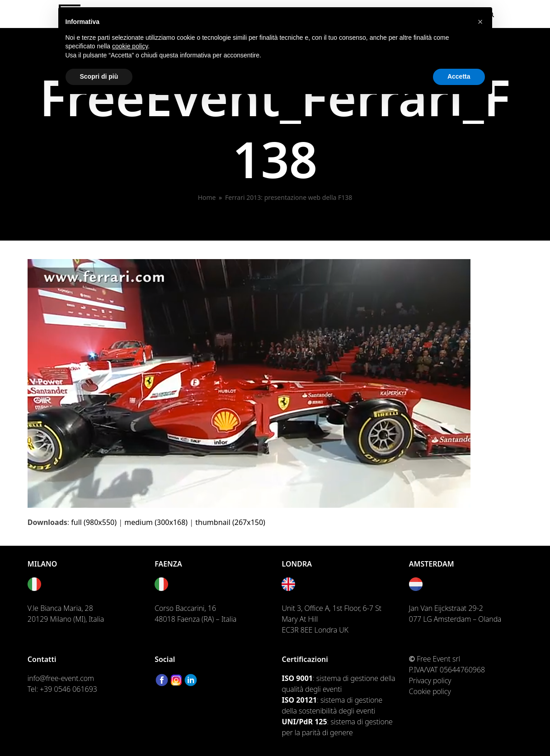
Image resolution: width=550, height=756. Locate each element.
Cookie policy (430, 691)
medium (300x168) (156, 522)
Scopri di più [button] (99, 76)
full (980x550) (94, 522)
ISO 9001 (297, 678)
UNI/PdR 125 (304, 722)
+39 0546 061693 (68, 689)
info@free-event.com (61, 678)
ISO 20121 (299, 700)
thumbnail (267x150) (230, 522)
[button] (480, 22)
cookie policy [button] (130, 46)
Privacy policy (430, 680)
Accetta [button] (459, 76)
